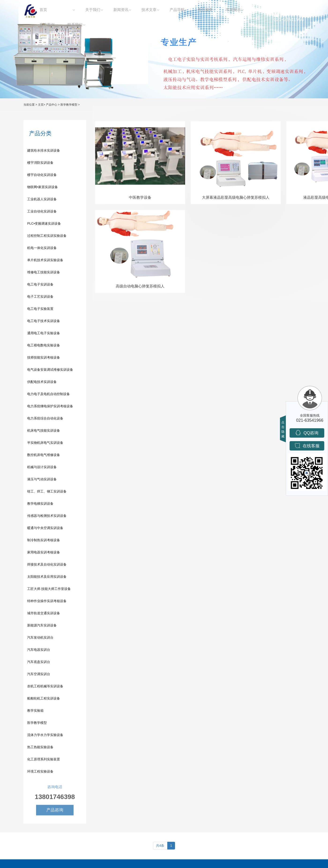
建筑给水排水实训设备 (44, 151)
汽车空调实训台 (39, 675)
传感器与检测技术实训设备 (47, 517)
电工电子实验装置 (40, 310)
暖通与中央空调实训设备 (45, 529)
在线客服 (307, 445)
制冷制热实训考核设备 (44, 541)
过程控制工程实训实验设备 (47, 237)
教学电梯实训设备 (40, 505)
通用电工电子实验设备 (44, 334)
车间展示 (233, 10)
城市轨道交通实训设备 (44, 614)
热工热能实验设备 (40, 748)
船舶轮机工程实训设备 (44, 699)
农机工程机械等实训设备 (45, 687)
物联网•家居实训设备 (43, 188)
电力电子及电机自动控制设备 (48, 395)
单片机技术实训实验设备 (45, 261)
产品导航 (177, 10)
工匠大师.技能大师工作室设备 (49, 590)
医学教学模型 (69, 105)
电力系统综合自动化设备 (45, 419)
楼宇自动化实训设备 (42, 176)
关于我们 (93, 10)
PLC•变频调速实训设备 (44, 225)
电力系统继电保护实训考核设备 (50, 407)
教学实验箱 (35, 712)
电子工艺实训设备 (40, 298)
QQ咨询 (307, 433)
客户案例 (47, 25)
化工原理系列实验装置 (44, 760)
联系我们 (75, 25)
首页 (43, 10)
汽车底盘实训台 (39, 663)
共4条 (160, 846)
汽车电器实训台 (39, 651)
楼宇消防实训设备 (40, 164)
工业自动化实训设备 (42, 212)
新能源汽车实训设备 (42, 626)
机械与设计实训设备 (42, 468)
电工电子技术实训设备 (44, 322)
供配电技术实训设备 (42, 383)
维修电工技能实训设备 (44, 273)
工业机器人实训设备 (42, 200)
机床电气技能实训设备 (44, 432)
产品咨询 (55, 812)
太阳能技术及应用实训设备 (47, 578)
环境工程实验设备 (40, 772)
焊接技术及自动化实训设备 (47, 565)
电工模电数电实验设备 (44, 346)
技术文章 (149, 10)
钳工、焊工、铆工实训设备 (47, 492)
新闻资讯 (121, 10)
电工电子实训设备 (40, 285)
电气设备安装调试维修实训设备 (50, 371)
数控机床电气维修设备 (44, 456)
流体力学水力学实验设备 (45, 736)
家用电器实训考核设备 (44, 553)
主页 (41, 105)
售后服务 (205, 10)
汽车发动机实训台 (40, 639)
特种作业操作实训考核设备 (47, 602)
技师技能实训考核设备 (44, 358)
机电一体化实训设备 (42, 249)
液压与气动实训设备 (42, 480)
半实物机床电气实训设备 (45, 444)
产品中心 (65, 10)
